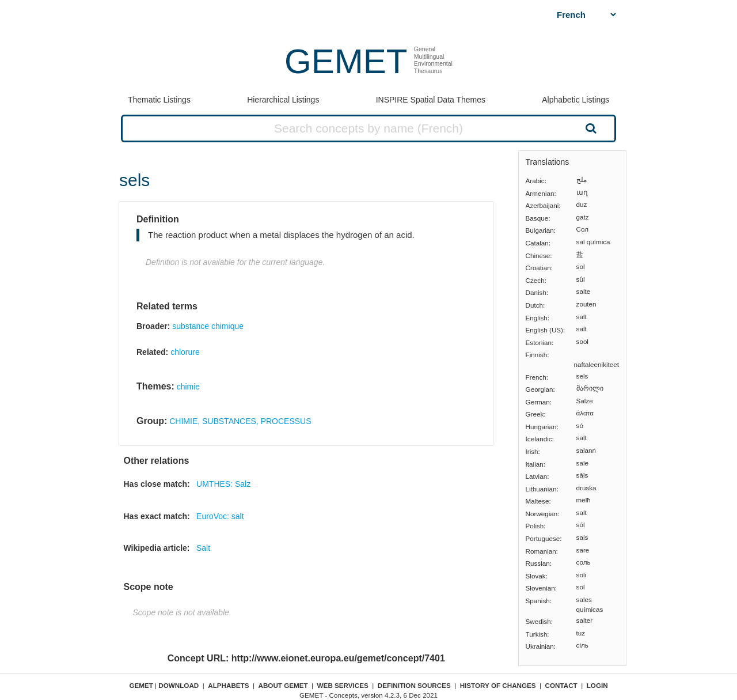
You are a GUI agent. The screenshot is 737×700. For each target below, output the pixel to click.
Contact (561, 685)
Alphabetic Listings (575, 100)
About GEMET (283, 685)
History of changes (498, 685)
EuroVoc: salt (220, 516)
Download (178, 685)
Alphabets (228, 685)
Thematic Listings (159, 100)
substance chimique (208, 326)
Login (597, 685)
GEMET (346, 61)
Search (590, 128)
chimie (188, 387)
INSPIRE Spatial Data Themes (431, 100)
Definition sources (414, 685)
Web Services (343, 685)
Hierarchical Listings (283, 100)
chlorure (185, 352)
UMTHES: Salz (223, 484)
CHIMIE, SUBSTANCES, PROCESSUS (240, 421)
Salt (203, 548)
